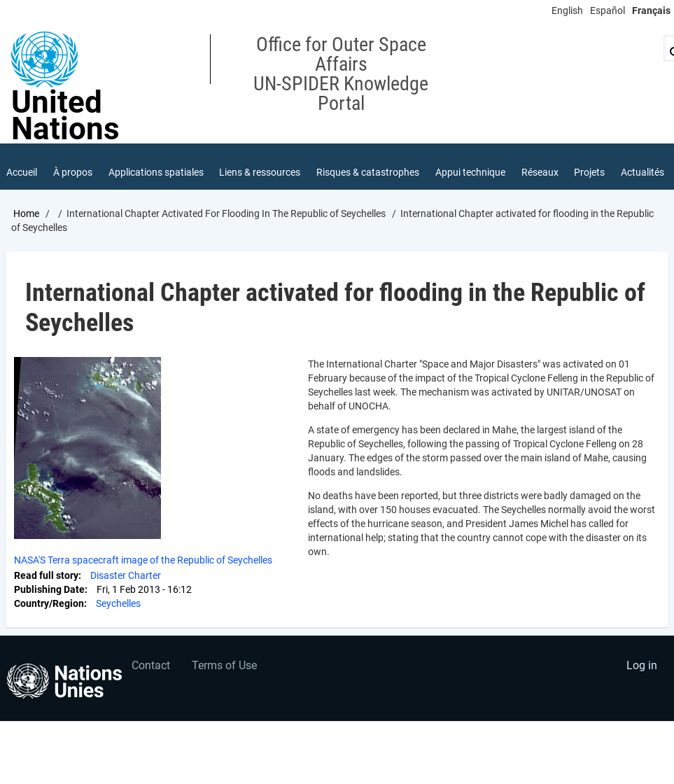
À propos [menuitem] (73, 172)
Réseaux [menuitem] (540, 172)
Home (26, 213)
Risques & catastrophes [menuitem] (368, 172)
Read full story (46, 575)
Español (608, 10)
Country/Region (49, 603)
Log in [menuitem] (642, 665)
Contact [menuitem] (151, 665)
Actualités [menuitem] (643, 172)
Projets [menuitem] (589, 172)
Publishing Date (49, 589)
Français (651, 10)
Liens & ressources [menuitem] (260, 172)
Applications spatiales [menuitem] (156, 172)
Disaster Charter (126, 575)
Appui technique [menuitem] (470, 172)
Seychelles (118, 603)
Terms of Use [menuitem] (224, 665)
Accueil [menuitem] (22, 172)
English (567, 10)
